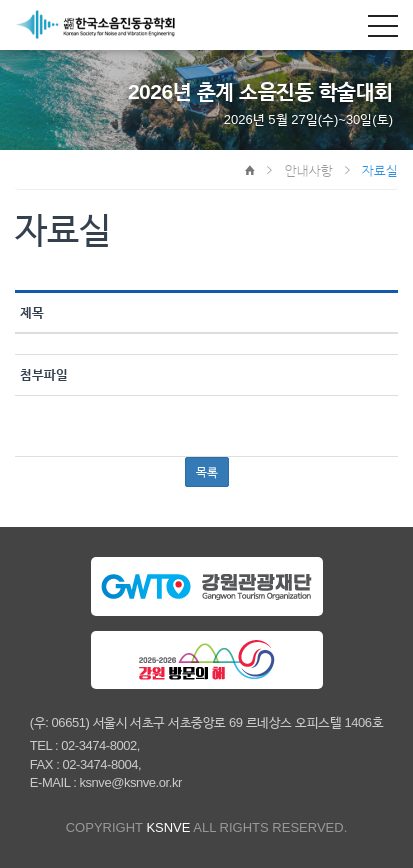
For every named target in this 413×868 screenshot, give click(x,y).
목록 (207, 472)
